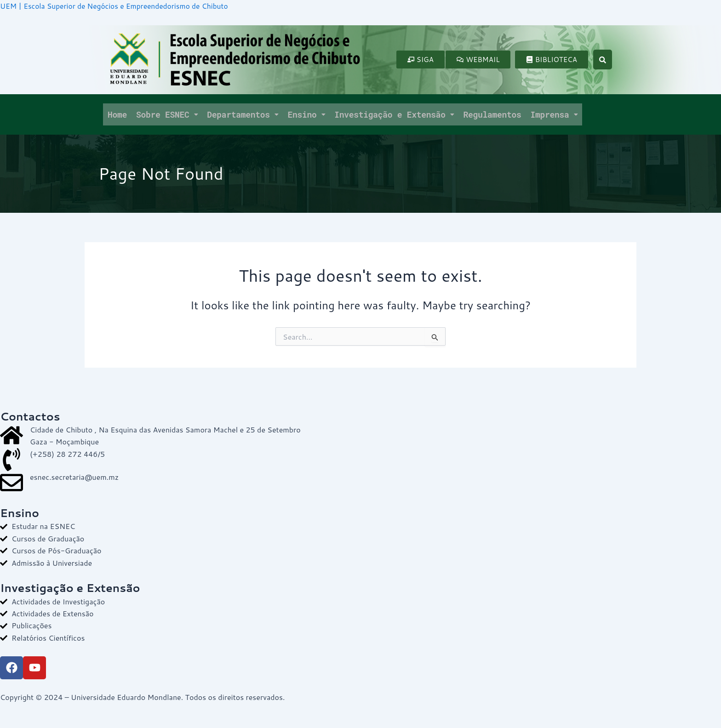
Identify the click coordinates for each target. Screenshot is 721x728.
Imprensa (554, 114)
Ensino (306, 114)
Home (117, 114)
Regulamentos (492, 114)
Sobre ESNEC (167, 114)
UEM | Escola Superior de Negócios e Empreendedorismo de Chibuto (117, 6)
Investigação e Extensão (394, 114)
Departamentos (243, 114)
